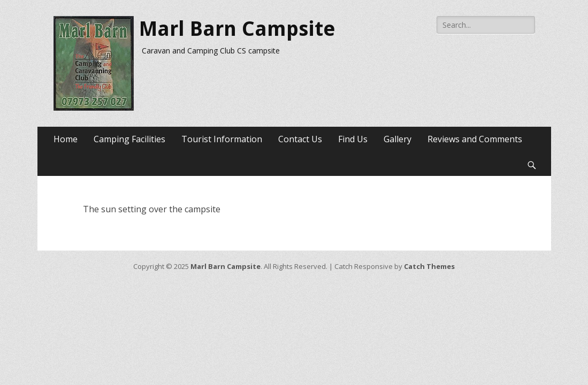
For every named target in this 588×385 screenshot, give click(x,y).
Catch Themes (429, 266)
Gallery (398, 139)
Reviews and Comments (475, 139)
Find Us (353, 139)
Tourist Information (222, 139)
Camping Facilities (129, 139)
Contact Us (300, 139)
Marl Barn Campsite (237, 29)
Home (66, 139)
